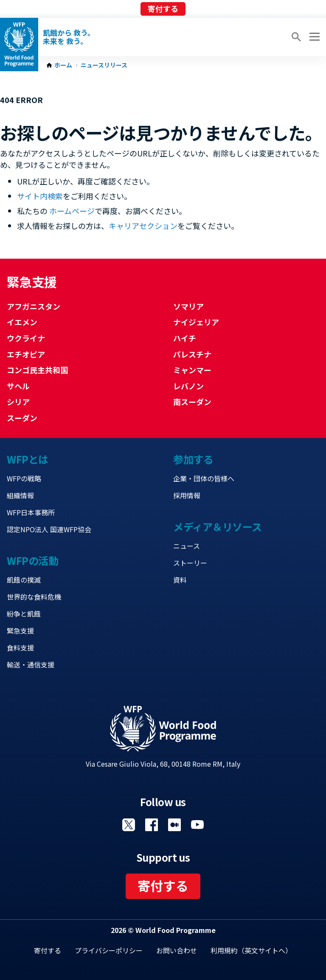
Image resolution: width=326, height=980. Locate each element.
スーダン (22, 418)
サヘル (18, 386)
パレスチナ (192, 354)
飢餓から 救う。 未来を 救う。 (69, 37)
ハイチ (185, 338)
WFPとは (28, 459)
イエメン (22, 322)
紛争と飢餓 (24, 614)
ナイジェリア (196, 322)
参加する (193, 459)
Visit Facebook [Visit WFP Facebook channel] (152, 825)
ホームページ (72, 211)
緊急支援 (20, 631)
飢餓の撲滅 (24, 580)
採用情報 (187, 495)
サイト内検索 (40, 196)
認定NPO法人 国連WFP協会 (49, 529)
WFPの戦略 (24, 478)
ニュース (187, 546)
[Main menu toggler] (313, 37)
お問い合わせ (177, 950)
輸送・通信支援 (31, 665)
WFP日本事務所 (31, 512)
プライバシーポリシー (109, 950)
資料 (180, 580)
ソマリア (188, 306)
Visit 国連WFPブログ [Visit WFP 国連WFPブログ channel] (174, 825)
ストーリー (190, 563)
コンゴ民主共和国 (37, 370)
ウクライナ (26, 338)
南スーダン (192, 402)
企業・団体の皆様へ (204, 478)
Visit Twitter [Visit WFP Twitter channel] (129, 825)
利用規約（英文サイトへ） (251, 950)
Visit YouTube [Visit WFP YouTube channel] (197, 825)
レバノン (188, 386)
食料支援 (20, 648)
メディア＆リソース (218, 526)
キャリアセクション (143, 226)
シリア (18, 402)
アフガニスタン (34, 306)
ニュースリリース (104, 65)
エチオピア (26, 354)
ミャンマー (192, 370)
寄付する (163, 8)
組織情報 (20, 495)
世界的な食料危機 (34, 597)
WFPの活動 (32, 560)
